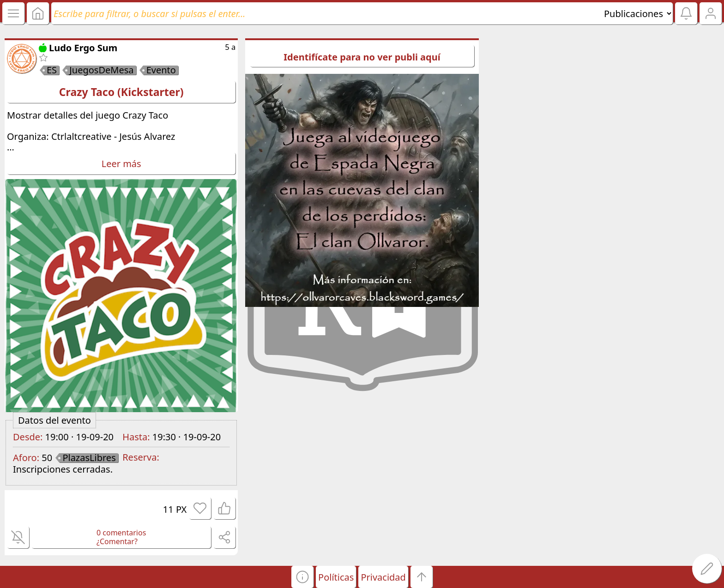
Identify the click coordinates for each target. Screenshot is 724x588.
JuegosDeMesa (101, 70)
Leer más (121, 164)
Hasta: (136, 437)
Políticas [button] (336, 577)
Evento (161, 70)
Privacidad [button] (383, 577)
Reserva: (141, 457)
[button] (302, 577)
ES (52, 70)
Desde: (28, 437)
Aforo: (26, 458)
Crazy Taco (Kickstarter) (121, 92)
